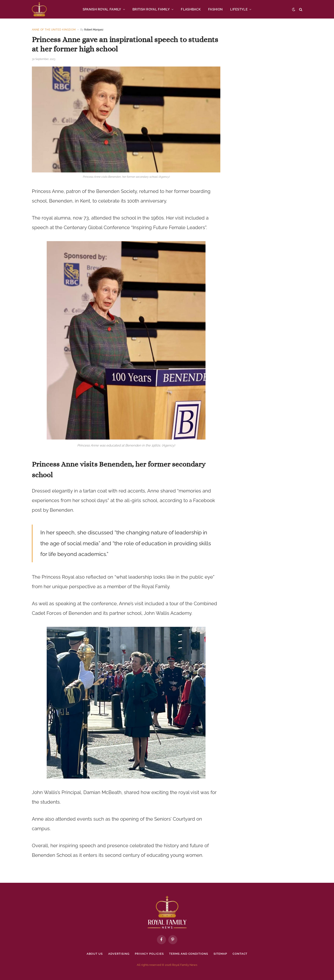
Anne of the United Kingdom (54, 30)
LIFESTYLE (239, 9)
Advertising (119, 954)
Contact (240, 954)
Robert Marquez (94, 30)
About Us (95, 954)
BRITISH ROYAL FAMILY (151, 9)
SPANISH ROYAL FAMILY (102, 9)
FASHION (215, 9)
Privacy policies (149, 954)
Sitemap (220, 954)
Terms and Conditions (188, 954)
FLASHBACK (191, 9)
